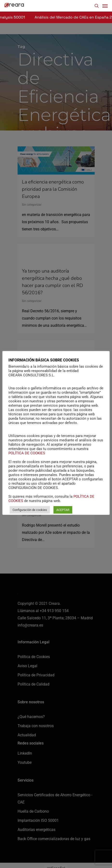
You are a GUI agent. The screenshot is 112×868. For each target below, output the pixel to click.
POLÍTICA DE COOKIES (27, 453)
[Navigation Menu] (105, 6)
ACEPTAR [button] (63, 510)
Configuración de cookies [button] (30, 510)
